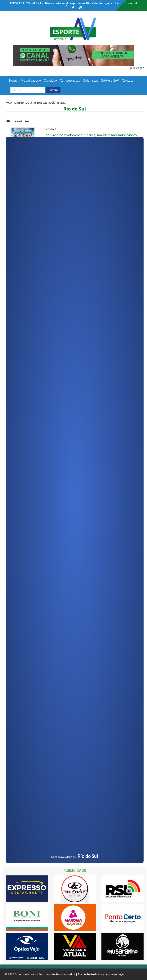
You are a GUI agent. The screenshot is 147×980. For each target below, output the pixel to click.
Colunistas (91, 80)
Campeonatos (70, 80)
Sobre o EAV (110, 80)
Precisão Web (87, 974)
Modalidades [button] (31, 80)
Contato (128, 80)
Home (13, 80)
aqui (63, 102)
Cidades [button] (50, 80)
